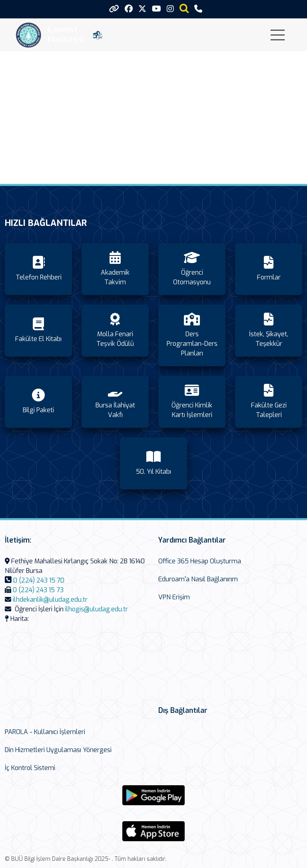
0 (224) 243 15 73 (38, 590)
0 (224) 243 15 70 (39, 580)
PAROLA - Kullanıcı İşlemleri (45, 732)
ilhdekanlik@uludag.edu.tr (50, 600)
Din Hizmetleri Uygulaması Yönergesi (58, 750)
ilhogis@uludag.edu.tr (97, 609)
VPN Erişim (174, 597)
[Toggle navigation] (278, 35)
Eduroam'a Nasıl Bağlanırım (198, 579)
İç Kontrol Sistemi (30, 768)
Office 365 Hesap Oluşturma (200, 561)
